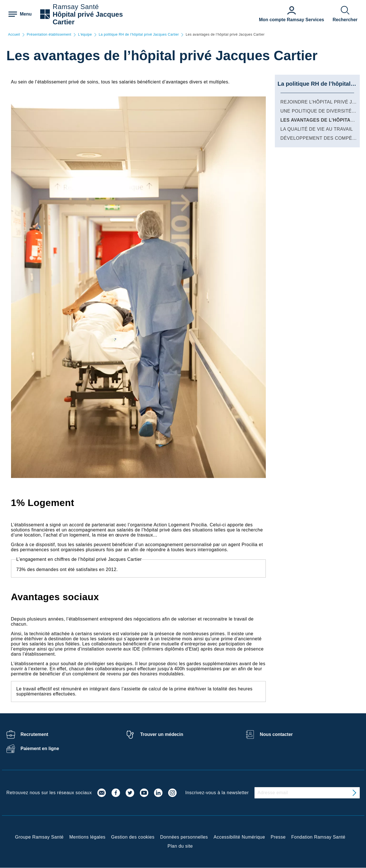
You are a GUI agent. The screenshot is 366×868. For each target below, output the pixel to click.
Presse (278, 837)
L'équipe (85, 35)
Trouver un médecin (162, 734)
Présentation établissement (49, 35)
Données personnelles (184, 837)
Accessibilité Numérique (239, 837)
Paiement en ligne (40, 749)
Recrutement (35, 734)
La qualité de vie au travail (317, 129)
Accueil (14, 35)
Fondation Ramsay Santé (318, 837)
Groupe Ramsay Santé (39, 837)
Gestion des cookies (133, 837)
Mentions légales (87, 837)
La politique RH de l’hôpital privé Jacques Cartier (139, 35)
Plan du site (180, 846)
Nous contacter (276, 734)
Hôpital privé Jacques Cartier (88, 18)
